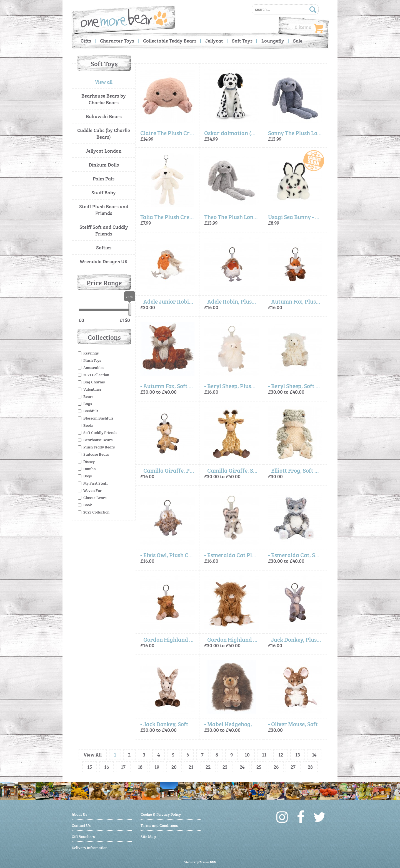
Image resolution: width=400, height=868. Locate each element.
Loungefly (273, 40)
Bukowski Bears (104, 116)
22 (208, 767)
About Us (79, 814)
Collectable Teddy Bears (170, 40)
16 (107, 767)
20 (174, 767)
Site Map (148, 836)
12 (281, 754)
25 (259, 767)
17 (123, 767)
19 (157, 767)
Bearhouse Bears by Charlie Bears (104, 99)
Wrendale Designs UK (104, 261)
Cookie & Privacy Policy (161, 814)
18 (140, 767)
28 (310, 767)
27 (293, 767)
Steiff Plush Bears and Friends (104, 209)
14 (314, 754)
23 (225, 767)
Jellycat (214, 40)
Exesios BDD (208, 862)
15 (90, 767)
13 (298, 754)
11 (264, 754)
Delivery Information (90, 847)
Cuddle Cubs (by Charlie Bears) (104, 133)
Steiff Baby (104, 192)
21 (191, 767)
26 (276, 767)
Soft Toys (242, 40)
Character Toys (117, 40)
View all (104, 82)
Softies (104, 247)
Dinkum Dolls (104, 164)
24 (242, 767)
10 (247, 754)
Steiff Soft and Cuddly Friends (104, 230)
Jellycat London (104, 151)
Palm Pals (104, 178)
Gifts (86, 40)
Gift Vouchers (83, 836)
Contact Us (81, 825)
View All (93, 754)
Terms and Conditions (159, 825)
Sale (298, 40)
